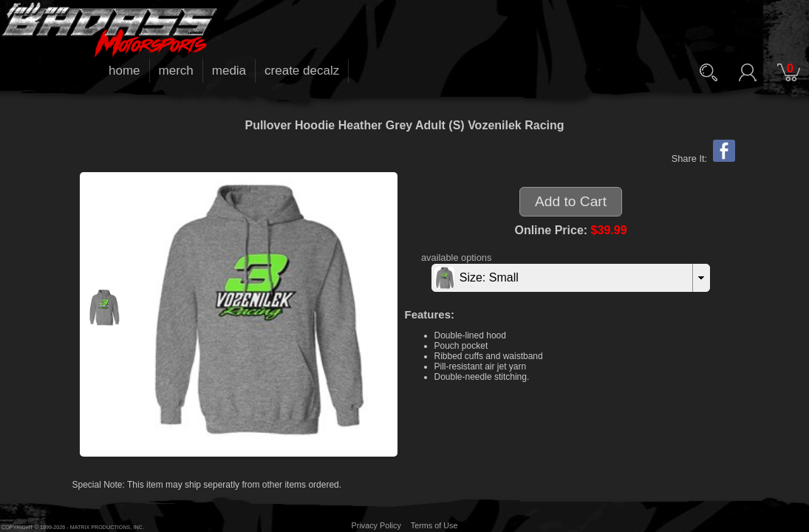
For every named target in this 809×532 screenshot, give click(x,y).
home (124, 71)
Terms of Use (434, 525)
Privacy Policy (376, 525)
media (229, 71)
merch (176, 71)
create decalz (302, 71)
